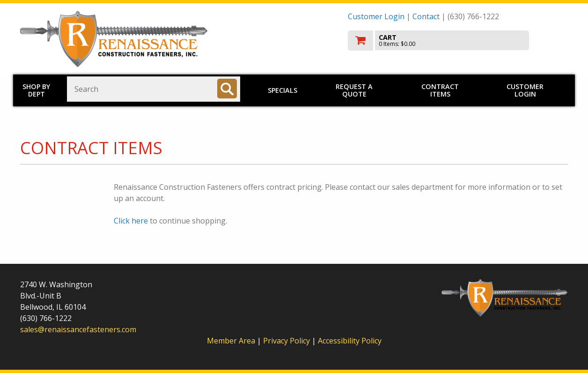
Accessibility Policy (350, 341)
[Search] (227, 89)
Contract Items (440, 90)
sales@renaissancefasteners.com (78, 329)
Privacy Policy (287, 341)
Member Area (231, 341)
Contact (426, 16)
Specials (283, 90)
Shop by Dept (36, 90)
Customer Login (376, 16)
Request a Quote (354, 90)
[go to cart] (458, 41)
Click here (131, 221)
